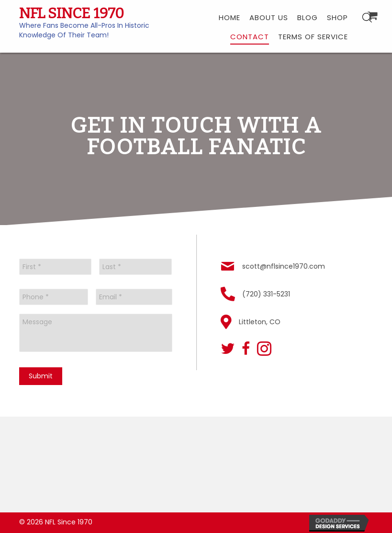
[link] (230, 17)
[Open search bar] (367, 17)
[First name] (55, 267)
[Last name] (135, 267)
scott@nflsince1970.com (285, 266)
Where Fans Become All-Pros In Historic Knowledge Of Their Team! (84, 30)
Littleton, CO (261, 322)
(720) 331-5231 (268, 294)
